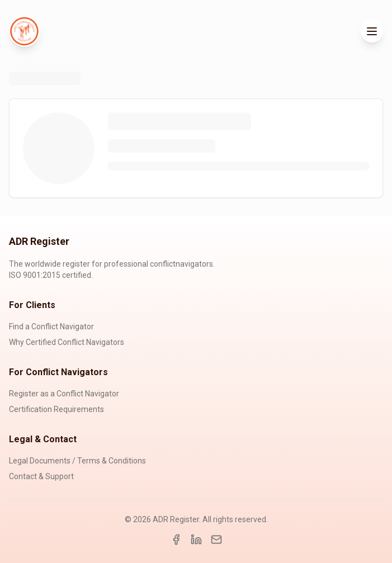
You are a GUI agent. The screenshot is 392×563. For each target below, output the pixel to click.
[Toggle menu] (372, 31)
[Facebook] (176, 540)
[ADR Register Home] (25, 31)
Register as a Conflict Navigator (64, 394)
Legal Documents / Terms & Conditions (77, 461)
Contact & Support (41, 476)
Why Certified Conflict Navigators (67, 342)
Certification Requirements (56, 409)
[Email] (216, 540)
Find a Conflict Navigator (51, 327)
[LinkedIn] (196, 540)
